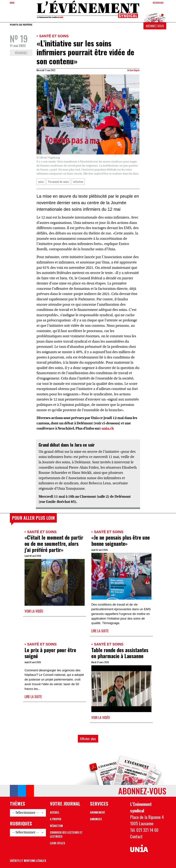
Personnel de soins (58, 182)
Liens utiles (58, 843)
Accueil (55, 812)
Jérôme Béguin (133, 70)
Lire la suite (100, 631)
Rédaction (56, 826)
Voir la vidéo (34, 611)
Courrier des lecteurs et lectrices (66, 834)
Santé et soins (54, 36)
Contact (136, 836)
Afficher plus (88, 739)
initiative (78, 182)
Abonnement (98, 812)
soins (41, 182)
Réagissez (21, 53)
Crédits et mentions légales (28, 861)
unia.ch (108, 429)
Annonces (96, 819)
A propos (56, 819)
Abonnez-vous (155, 26)
